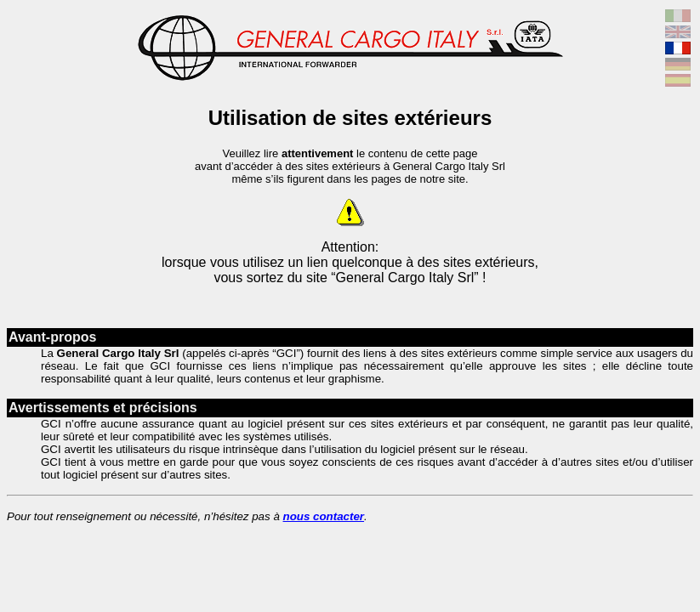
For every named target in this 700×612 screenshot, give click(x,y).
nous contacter (324, 516)
